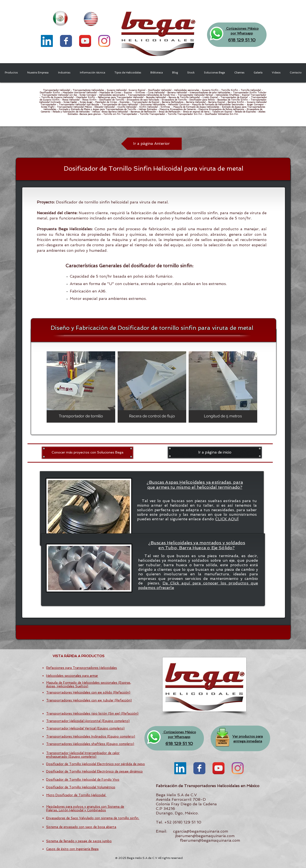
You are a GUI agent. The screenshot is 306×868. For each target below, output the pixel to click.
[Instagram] (104, 41)
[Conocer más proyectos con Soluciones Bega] (87, 453)
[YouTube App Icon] (85, 41)
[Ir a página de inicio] (215, 452)
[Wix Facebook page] (66, 41)
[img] (81, 387)
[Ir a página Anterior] (151, 144)
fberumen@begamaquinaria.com (210, 840)
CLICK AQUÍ (227, 519)
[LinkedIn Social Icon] (47, 41)
